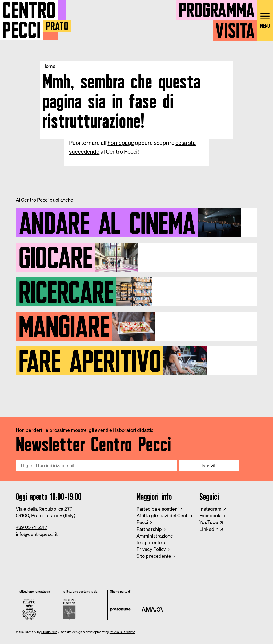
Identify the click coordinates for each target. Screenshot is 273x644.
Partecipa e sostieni (158, 509)
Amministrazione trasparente (155, 539)
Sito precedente (154, 556)
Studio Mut (49, 632)
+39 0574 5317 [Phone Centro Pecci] (31, 527)
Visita (235, 28)
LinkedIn (209, 529)
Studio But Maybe (122, 632)
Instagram (210, 509)
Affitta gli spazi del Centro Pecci (164, 519)
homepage (121, 143)
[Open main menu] (265, 20)
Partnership (149, 529)
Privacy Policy (151, 549)
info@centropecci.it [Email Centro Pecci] (37, 534)
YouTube (209, 522)
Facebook (210, 515)
